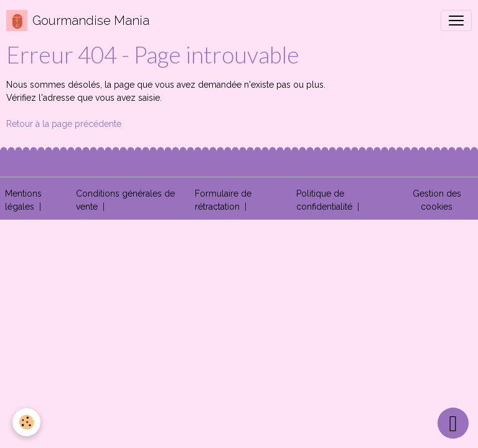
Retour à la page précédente (64, 124)
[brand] (78, 21)
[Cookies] (26, 422)
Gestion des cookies (437, 200)
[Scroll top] (453, 423)
